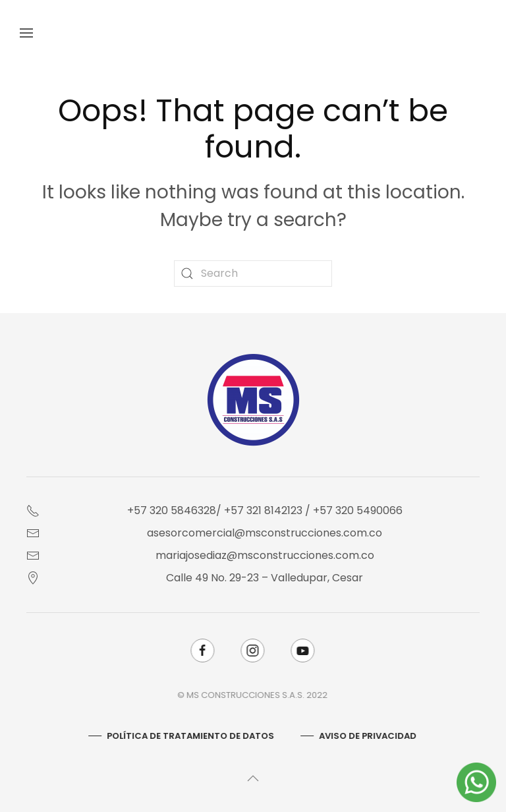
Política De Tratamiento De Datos (190, 736)
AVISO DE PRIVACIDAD (367, 736)
